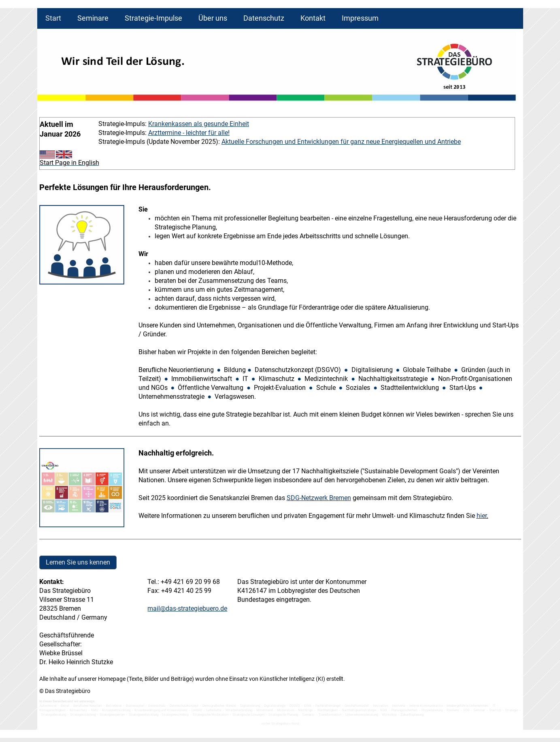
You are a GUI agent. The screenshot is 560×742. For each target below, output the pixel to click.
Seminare (93, 18)
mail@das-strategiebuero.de (187, 608)
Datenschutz (264, 18)
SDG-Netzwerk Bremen (319, 498)
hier (482, 516)
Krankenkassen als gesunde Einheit (199, 124)
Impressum (360, 18)
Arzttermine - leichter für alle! (189, 133)
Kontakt (313, 18)
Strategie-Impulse (153, 18)
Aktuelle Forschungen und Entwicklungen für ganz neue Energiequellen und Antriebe (341, 142)
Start (53, 18)
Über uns (213, 18)
